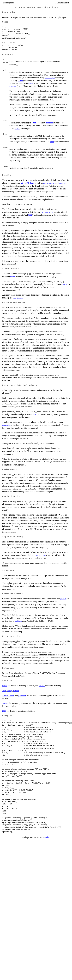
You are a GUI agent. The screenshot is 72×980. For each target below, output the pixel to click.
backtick (49, 123)
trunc (20, 81)
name (35, 123)
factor (66, 284)
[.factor (63, 183)
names (31, 83)
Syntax (5, 703)
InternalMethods (27, 183)
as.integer (50, 78)
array (10, 691)
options (19, 621)
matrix (16, 691)
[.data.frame (49, 183)
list (4, 691)
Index (47, 837)
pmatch (63, 599)
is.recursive (47, 212)
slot (35, 414)
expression (7, 425)
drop (52, 142)
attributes (18, 298)
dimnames (13, 86)
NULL (30, 215)
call (58, 422)
